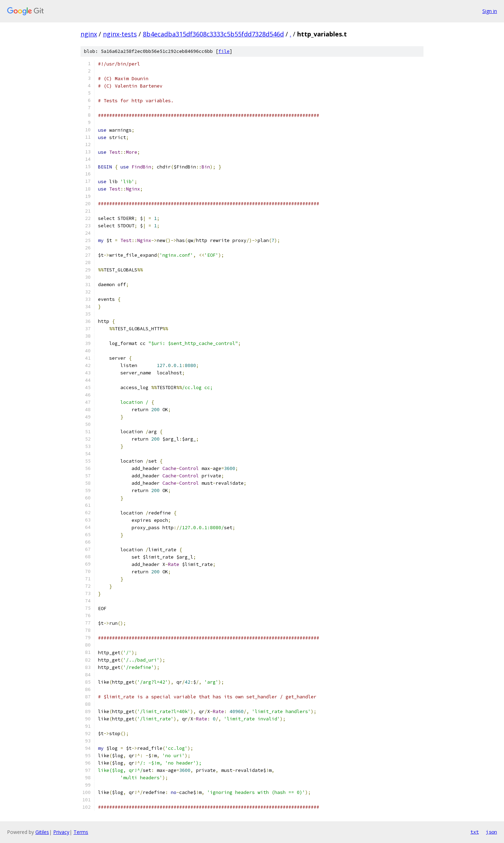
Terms (81, 832)
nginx (89, 34)
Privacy (61, 832)
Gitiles (42, 832)
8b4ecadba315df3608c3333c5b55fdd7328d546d (213, 34)
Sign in (490, 11)
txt (475, 832)
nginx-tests (120, 34)
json (491, 832)
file (224, 51)
